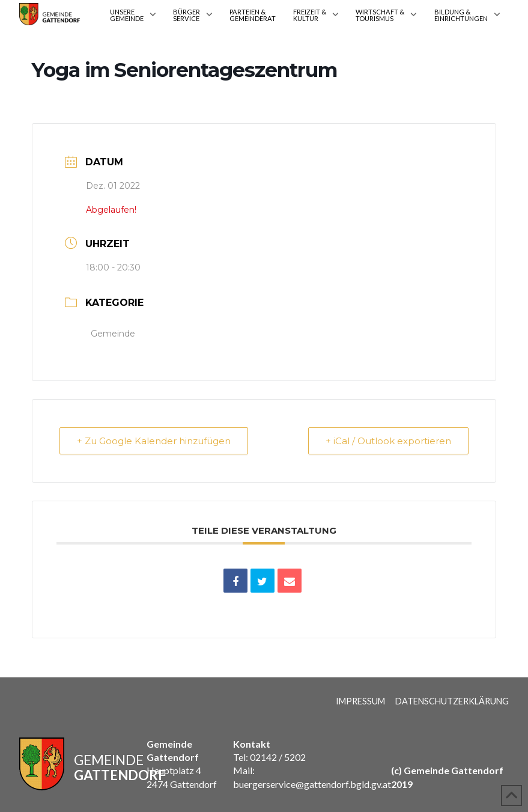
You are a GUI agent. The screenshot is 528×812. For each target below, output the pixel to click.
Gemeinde (113, 334)
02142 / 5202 (278, 757)
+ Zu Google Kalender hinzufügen (154, 441)
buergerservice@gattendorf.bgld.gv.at (312, 784)
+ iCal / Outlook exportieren (388, 441)
